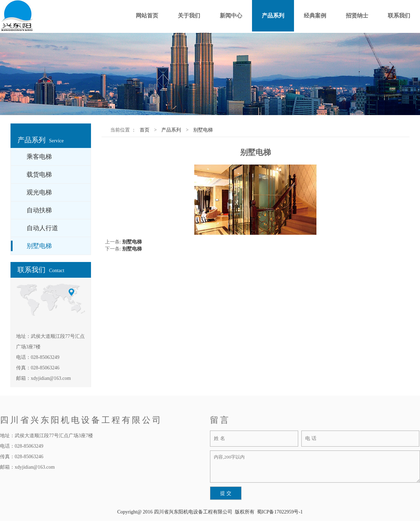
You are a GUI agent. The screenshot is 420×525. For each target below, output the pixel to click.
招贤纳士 (357, 16)
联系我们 (399, 16)
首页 (145, 130)
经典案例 (315, 16)
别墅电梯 (203, 130)
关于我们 (189, 16)
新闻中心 (231, 16)
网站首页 (147, 16)
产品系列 (273, 16)
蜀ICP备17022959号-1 (280, 512)
